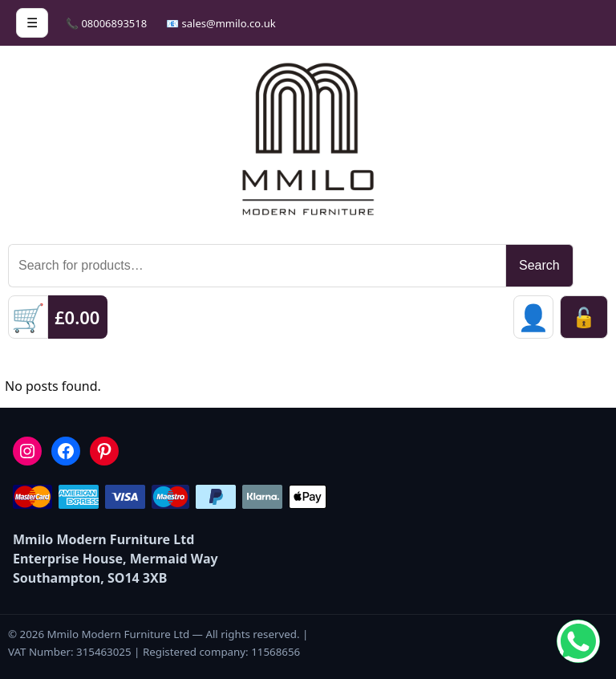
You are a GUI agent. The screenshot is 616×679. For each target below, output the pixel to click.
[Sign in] (533, 317)
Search (539, 265)
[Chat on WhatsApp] (578, 641)
